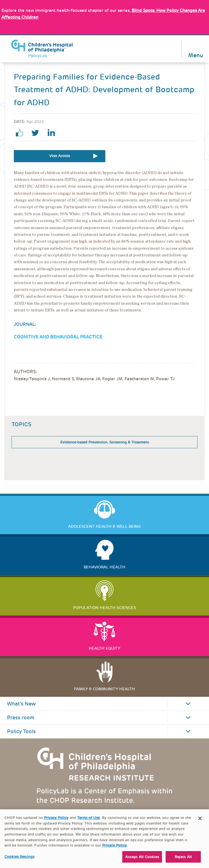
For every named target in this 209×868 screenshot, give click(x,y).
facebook (22, 133)
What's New (21, 704)
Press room (21, 718)
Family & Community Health (105, 689)
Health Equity (105, 648)
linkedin (53, 133)
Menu (196, 55)
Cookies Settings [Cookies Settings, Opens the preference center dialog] (19, 860)
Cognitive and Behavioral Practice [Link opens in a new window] (58, 337)
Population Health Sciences (105, 608)
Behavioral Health (105, 567)
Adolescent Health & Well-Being (105, 526)
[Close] (200, 822)
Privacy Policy (56, 821)
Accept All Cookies (142, 860)
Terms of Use (88, 821)
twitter (37, 133)
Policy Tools (21, 731)
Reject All (183, 860)
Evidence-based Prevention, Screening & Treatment (105, 442)
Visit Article (60, 156)
